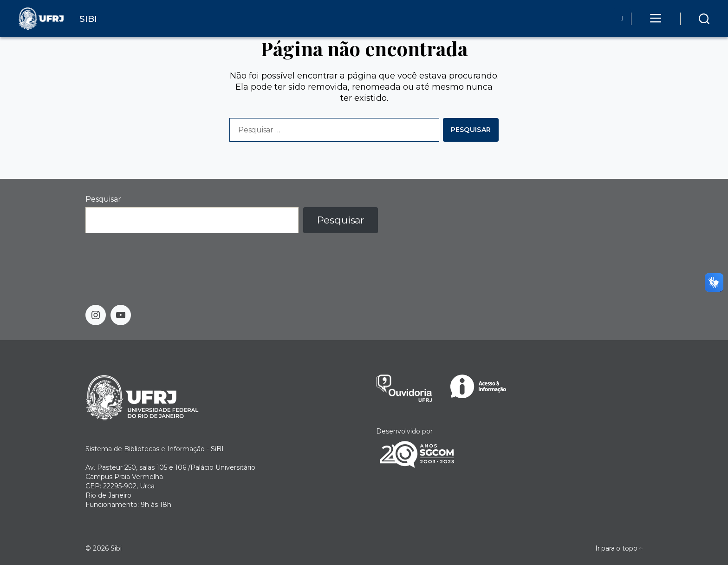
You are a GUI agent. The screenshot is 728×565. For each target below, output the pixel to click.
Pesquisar (103, 199)
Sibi (116, 548)
